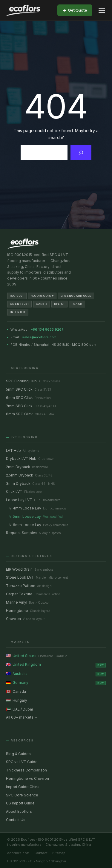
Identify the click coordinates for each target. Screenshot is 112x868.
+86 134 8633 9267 (47, 329)
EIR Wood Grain (30, 569)
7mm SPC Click (32, 406)
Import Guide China (23, 787)
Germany (56, 682)
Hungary (17, 700)
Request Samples (33, 533)
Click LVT (24, 491)
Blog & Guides (18, 754)
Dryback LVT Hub (30, 459)
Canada (16, 691)
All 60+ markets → (22, 717)
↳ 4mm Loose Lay (38, 508)
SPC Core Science (22, 795)
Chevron (25, 619)
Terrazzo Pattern (29, 586)
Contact (41, 853)
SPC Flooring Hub (33, 381)
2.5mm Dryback (29, 475)
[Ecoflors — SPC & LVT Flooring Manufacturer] (23, 10)
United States (36, 656)
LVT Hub (22, 450)
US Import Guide (20, 803)
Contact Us (16, 820)
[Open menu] (102, 10)
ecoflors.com (18, 853)
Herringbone (28, 611)
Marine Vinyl (28, 602)
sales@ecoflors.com (39, 337)
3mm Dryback (30, 483)
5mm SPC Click (29, 389)
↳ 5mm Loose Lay (36, 516)
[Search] (81, 153)
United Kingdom (56, 664)
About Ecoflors (19, 811)
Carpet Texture (33, 594)
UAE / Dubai (19, 709)
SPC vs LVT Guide (22, 762)
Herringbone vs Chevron (27, 778)
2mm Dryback (27, 467)
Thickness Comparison (26, 770)
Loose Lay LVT (33, 500)
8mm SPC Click (30, 414)
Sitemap (59, 853)
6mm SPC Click (28, 398)
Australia (56, 674)
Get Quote (75, 10)
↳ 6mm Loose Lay (39, 525)
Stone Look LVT (37, 577)
